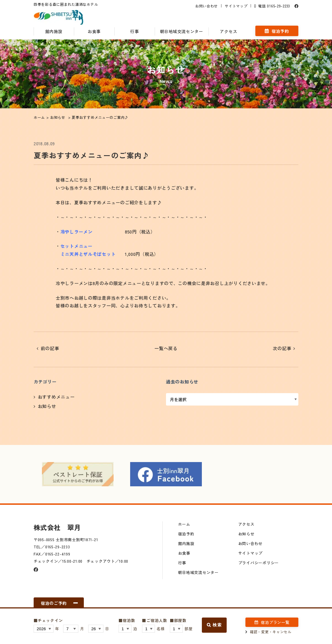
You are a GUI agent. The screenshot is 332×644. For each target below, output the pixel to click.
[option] (78, 474)
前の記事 (50, 348)
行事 (134, 31)
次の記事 (282, 348)
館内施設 (54, 31)
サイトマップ (236, 6)
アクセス (228, 31)
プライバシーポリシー (259, 563)
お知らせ (47, 406)
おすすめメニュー (56, 397)
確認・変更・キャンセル (271, 632)
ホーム (184, 524)
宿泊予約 (280, 31)
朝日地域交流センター (182, 31)
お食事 (94, 31)
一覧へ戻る (166, 348)
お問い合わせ (207, 6)
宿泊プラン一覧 (275, 622)
